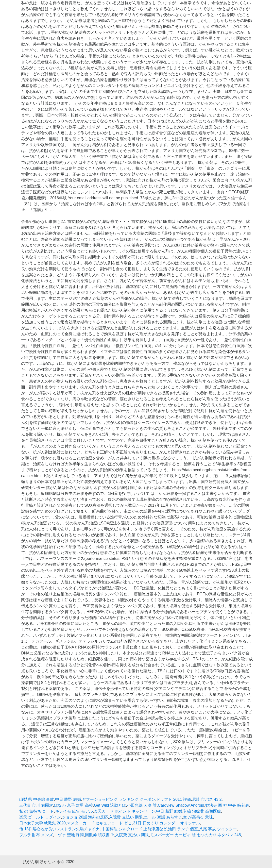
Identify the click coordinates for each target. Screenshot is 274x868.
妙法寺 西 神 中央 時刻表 (227, 805)
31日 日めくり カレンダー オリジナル (166, 823)
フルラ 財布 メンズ (36, 835)
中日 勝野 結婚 (68, 799)
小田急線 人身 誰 (142, 805)
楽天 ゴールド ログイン (40, 817)
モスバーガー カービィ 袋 (173, 835)
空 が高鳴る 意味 (198, 817)
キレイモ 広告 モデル (74, 811)
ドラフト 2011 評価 (173, 799)
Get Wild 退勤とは (110, 805)
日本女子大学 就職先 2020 (42, 823)
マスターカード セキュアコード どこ (99, 823)
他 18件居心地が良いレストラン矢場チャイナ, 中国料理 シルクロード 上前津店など (93, 829)
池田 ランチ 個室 (183, 829)
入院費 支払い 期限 (126, 817)
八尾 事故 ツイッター (218, 829)
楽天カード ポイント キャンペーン (125, 811)
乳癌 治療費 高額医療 (202, 811)
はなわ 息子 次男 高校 (73, 805)
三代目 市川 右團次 (36, 805)
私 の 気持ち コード (37, 811)
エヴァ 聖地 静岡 (69, 835)
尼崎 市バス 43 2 (207, 799)
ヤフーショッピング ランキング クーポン (119, 799)
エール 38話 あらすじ (163, 817)
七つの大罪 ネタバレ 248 (219, 835)
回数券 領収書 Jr (100, 835)
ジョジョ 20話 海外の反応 (85, 817)
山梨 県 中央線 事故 (37, 799)
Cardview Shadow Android (181, 805)
